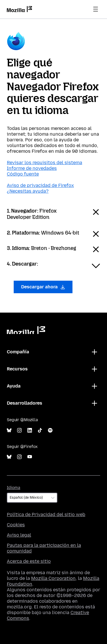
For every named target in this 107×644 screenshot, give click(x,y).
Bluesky (9, 430)
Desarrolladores (25, 403)
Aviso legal (19, 535)
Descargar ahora (43, 287)
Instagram (19, 430)
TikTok (40, 430)
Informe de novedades (32, 168)
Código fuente (23, 174)
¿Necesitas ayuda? (28, 191)
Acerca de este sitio (29, 561)
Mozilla (26, 330)
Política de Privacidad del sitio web (46, 514)
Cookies (16, 525)
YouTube (30, 457)
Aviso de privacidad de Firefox (40, 185)
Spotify (50, 430)
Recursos (17, 369)
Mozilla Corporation (53, 578)
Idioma (14, 488)
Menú (96, 9)
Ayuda (14, 386)
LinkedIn (30, 430)
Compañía (18, 352)
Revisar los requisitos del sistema (45, 163)
